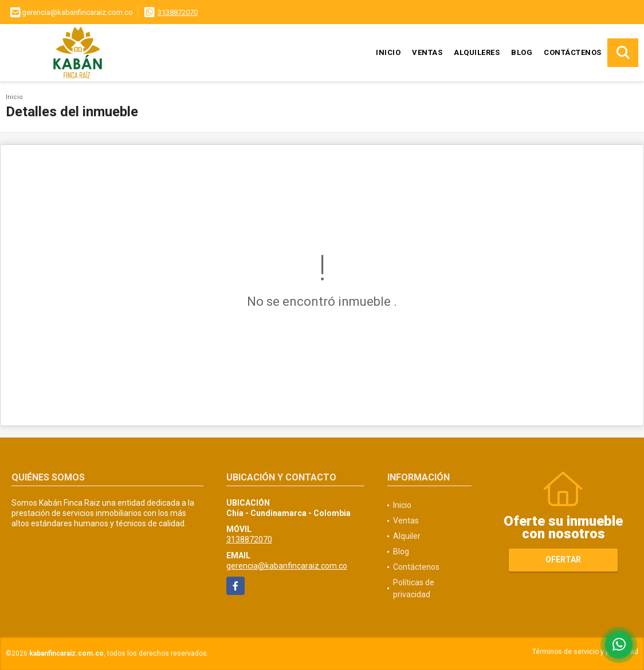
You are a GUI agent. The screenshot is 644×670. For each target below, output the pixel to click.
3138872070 (178, 12)
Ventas (427, 52)
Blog (522, 52)
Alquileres (477, 52)
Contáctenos (573, 52)
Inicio (388, 52)
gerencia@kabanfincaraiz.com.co (287, 566)
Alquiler (407, 536)
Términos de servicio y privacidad (585, 652)
